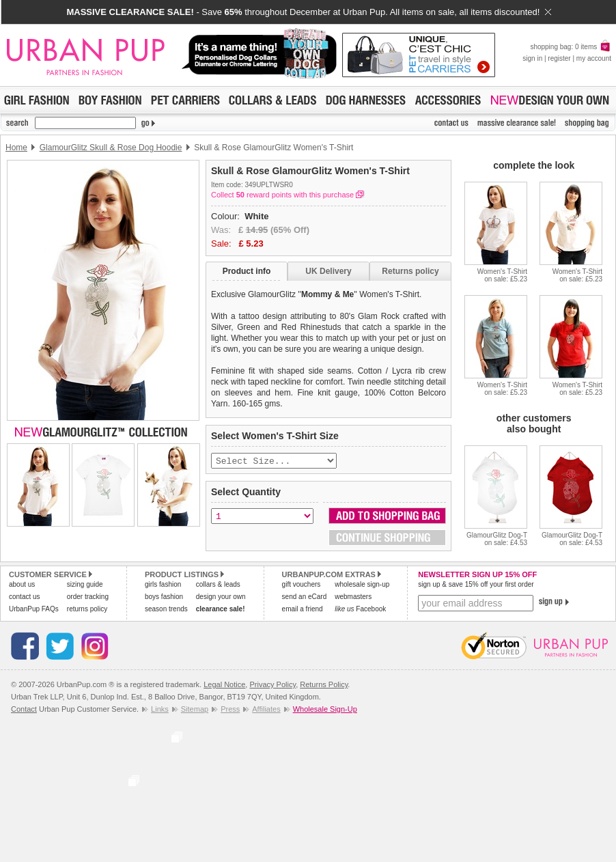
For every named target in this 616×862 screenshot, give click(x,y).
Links (160, 710)
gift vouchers (302, 586)
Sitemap (195, 710)
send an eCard (305, 598)
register (559, 58)
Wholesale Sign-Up (325, 710)
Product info (247, 271)
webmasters (353, 598)
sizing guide (85, 586)
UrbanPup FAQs (34, 610)
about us (22, 586)
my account (594, 58)
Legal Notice (224, 686)
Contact (24, 710)
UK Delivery (328, 271)
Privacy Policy (272, 686)
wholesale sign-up (362, 586)
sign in (532, 58)
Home (16, 148)
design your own (221, 598)
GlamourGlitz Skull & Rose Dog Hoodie (111, 148)
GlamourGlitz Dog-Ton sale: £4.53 (497, 539)
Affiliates (266, 710)
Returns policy (410, 271)
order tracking (88, 598)
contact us (25, 598)
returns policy (87, 610)
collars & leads (218, 586)
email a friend (303, 610)
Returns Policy (324, 686)
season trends (166, 610)
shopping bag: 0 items (571, 47)
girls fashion (163, 586)
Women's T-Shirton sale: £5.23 (502, 275)
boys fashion (164, 598)
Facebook (360, 610)
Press (230, 710)
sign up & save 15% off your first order (476, 586)
